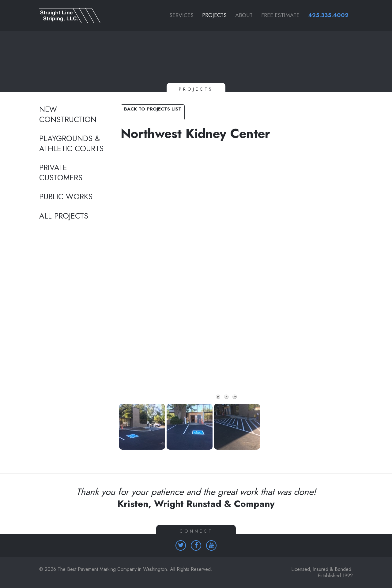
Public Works (66, 197)
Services (181, 15)
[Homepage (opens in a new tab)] (181, 545)
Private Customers (61, 173)
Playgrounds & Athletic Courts (71, 144)
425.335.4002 (328, 15)
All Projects (64, 216)
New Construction (68, 115)
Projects (214, 15)
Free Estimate (280, 15)
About (244, 15)
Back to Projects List (153, 109)
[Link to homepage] (74, 15)
